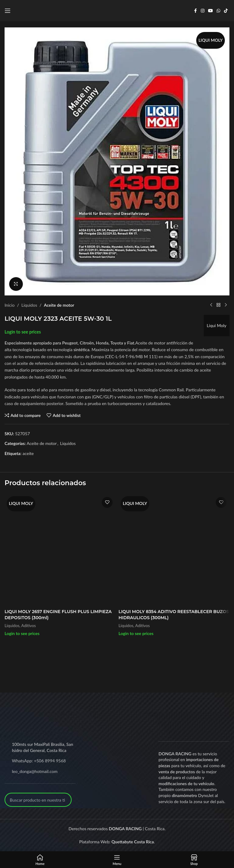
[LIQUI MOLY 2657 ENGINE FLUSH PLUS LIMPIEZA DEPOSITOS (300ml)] (60, 550)
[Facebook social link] (195, 11)
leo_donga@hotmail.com (35, 771)
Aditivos (29, 626)
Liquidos (29, 305)
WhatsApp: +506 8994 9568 (39, 761)
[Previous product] (211, 305)
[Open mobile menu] (8, 11)
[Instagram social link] (203, 11)
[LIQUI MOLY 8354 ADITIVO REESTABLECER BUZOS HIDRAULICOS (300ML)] (174, 550)
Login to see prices (23, 332)
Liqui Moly (217, 325)
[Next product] (226, 305)
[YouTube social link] (211, 11)
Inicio (10, 305)
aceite (28, 453)
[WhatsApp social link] (218, 11)
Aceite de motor (59, 305)
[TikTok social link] (226, 11)
